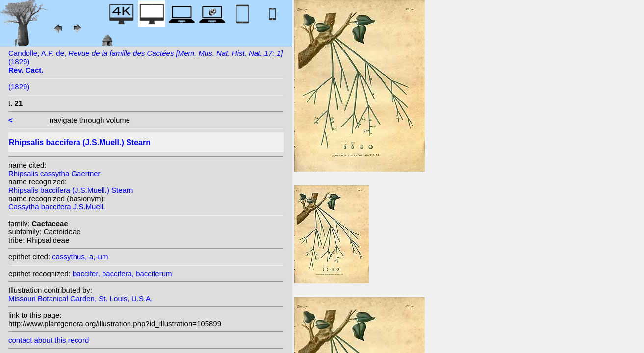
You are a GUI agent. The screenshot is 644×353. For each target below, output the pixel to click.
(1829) (19, 87)
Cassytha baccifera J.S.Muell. (57, 207)
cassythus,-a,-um (80, 257)
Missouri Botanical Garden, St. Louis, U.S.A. (80, 298)
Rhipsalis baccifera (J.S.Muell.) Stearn (71, 190)
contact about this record (49, 340)
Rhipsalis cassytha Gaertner (54, 173)
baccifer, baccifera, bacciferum (122, 273)
